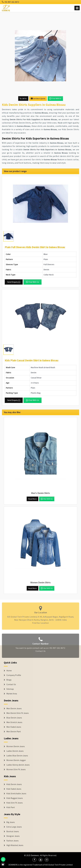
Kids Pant (11, 807)
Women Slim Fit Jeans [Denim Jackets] (16, 770)
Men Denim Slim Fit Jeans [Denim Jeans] (18, 713)
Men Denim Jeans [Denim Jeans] (14, 709)
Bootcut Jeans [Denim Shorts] (13, 831)
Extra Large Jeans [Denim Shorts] (14, 827)
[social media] (34, 860)
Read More (32, 499)
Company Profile (14, 675)
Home (9, 671)
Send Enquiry (14, 282)
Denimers (35, 855)
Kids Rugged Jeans (15, 798)
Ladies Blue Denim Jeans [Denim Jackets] (17, 756)
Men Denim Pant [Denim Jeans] (14, 732)
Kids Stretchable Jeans (16, 794)
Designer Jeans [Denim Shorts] (13, 836)
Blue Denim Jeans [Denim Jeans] (14, 718)
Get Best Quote (38, 98)
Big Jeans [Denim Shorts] (11, 822)
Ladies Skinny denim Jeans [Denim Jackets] (18, 765)
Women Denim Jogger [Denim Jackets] (16, 760)
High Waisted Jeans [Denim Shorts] (15, 845)
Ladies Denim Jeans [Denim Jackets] (15, 751)
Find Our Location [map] (40, 622)
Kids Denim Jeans (14, 784)
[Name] (77, 8)
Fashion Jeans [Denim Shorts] (12, 841)
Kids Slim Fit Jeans (15, 803)
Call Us (23, 98)
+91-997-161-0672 (11, 2)
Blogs (9, 680)
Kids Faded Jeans (14, 789)
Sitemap (10, 689)
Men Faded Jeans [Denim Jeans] (14, 727)
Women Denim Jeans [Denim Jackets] (16, 746)
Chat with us (55, 98)
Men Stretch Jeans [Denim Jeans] (14, 722)
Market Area (12, 694)
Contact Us (41, 652)
